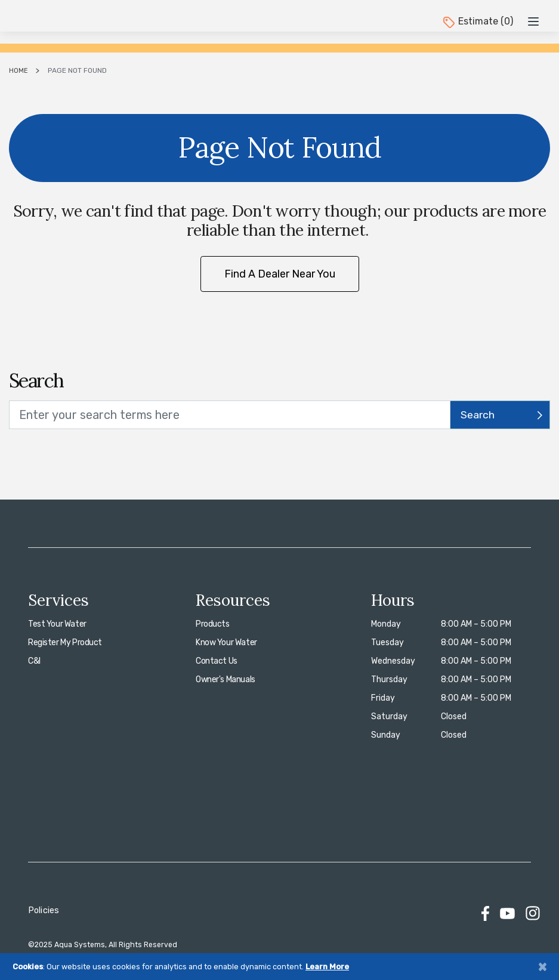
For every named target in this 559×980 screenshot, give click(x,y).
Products (213, 624)
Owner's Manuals (226, 679)
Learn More (327, 967)
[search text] (230, 415)
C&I (34, 661)
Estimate (477, 21)
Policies (44, 910)
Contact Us (217, 661)
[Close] (542, 967)
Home (18, 71)
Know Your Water (226, 642)
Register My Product (65, 642)
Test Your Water (57, 624)
